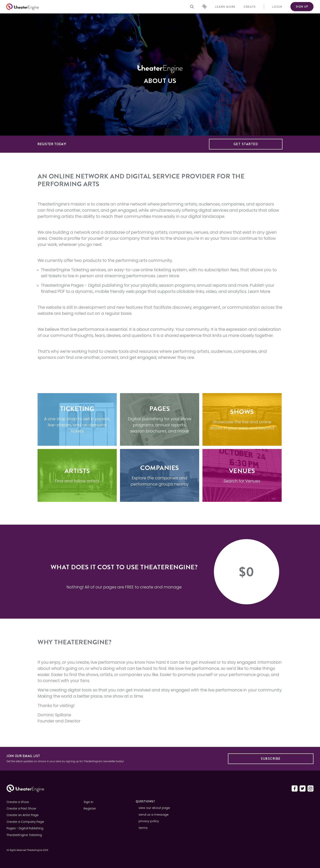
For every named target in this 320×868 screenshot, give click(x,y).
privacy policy (149, 821)
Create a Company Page (25, 822)
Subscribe (271, 759)
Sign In (88, 802)
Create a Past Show (21, 808)
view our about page (154, 808)
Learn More (168, 276)
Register (90, 808)
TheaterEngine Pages (62, 285)
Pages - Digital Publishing (25, 828)
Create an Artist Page (23, 815)
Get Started (246, 144)
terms (143, 828)
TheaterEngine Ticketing (65, 270)
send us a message (154, 815)
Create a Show (18, 802)
